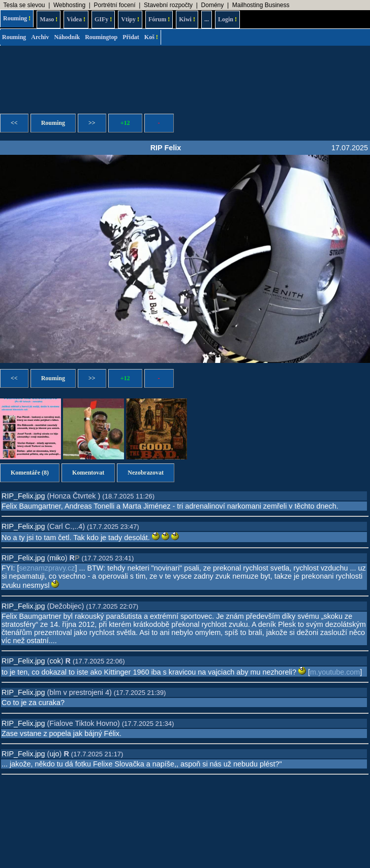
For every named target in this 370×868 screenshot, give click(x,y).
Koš (151, 37)
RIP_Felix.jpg (23, 496)
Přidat (131, 37)
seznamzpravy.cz (47, 568)
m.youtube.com (335, 672)
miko (57, 558)
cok (55, 661)
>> (92, 123)
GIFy (103, 19)
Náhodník (67, 37)
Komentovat (88, 473)
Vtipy (130, 19)
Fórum (159, 19)
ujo (54, 754)
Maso (49, 19)
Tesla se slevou (24, 5)
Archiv (40, 37)
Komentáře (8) (30, 473)
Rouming (17, 18)
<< (14, 123)
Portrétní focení (115, 5)
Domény (213, 5)
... (207, 19)
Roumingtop (101, 37)
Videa (76, 19)
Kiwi (187, 19)
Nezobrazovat (146, 473)
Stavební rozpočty (168, 5)
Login (227, 19)
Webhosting (69, 5)
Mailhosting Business (261, 5)
